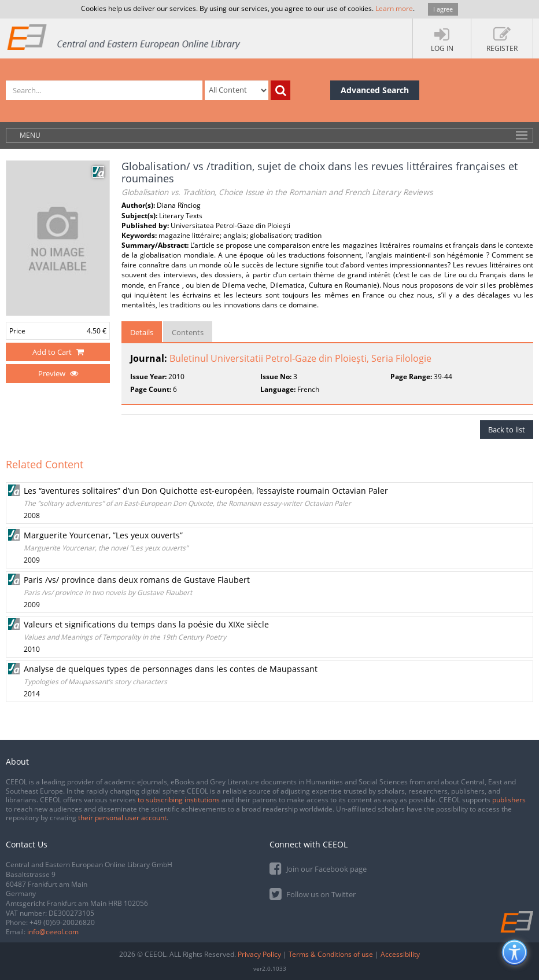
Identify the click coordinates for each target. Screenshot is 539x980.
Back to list (507, 430)
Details (142, 332)
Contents (188, 332)
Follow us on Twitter (313, 893)
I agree (443, 9)
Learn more (394, 8)
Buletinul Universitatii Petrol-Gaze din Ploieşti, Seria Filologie (300, 358)
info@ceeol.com (53, 932)
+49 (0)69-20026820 (62, 922)
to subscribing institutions (179, 800)
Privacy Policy (259, 954)
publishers (509, 800)
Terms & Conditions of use (331, 954)
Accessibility (400, 954)
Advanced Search (375, 90)
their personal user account (122, 818)
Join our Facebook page (318, 868)
